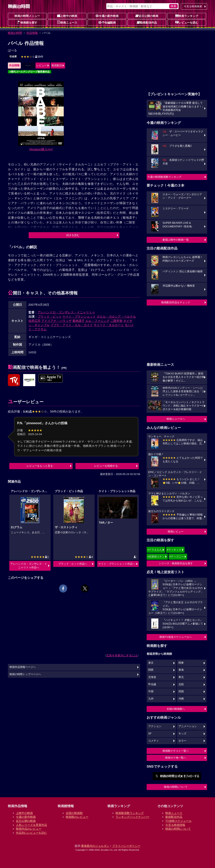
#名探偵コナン (156, 557)
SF (150, 734)
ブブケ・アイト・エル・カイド (72, 325)
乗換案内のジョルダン (95, 846)
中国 (151, 691)
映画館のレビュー (77, 817)
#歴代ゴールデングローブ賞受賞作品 (30, 72)
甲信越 (152, 684)
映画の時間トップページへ (25, 674)
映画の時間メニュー (27, 16)
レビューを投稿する (106, 466)
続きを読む (73, 235)
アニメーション (188, 726)
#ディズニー (177, 557)
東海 (181, 670)
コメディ (153, 741)
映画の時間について (176, 787)
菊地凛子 (78, 321)
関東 (181, 663)
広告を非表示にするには (122, 655)
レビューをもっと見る (40, 466)
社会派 (13, 56)
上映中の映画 (67, 16)
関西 (151, 670)
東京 (151, 663)
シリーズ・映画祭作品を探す (176, 563)
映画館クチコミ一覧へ (176, 751)
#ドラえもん (155, 550)
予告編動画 (107, 22)
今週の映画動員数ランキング (164, 177)
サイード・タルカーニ (109, 325)
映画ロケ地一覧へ (176, 758)
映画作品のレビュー (29, 829)
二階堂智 (116, 321)
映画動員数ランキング (130, 813)
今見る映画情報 (175, 825)
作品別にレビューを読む (31, 833)
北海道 (152, 677)
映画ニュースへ (176, 419)
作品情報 (32, 33)
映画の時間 (15, 33)
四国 (181, 691)
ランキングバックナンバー (133, 817)
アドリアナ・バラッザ (56, 321)
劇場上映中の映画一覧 (176, 240)
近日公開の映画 (147, 16)
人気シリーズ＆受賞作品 (31, 825)
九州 (151, 699)
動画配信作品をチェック (176, 302)
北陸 (181, 684)
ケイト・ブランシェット (79, 317)
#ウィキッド (174, 550)
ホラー (182, 741)
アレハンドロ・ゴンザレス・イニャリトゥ (66, 312)
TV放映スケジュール (178, 821)
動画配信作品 (147, 22)
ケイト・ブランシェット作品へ (117, 564)
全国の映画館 (74, 813)
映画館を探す (27, 22)
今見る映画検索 (193, 6)
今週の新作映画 (107, 16)
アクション (155, 726)
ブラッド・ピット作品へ (73, 564)
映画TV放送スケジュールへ (176, 637)
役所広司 (34, 321)
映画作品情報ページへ (23, 667)
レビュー (42, 65)
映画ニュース (67, 22)
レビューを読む (187, 22)
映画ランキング (187, 16)
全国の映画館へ (176, 709)
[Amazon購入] (41, 149)
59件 (32, 57)
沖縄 (181, 699)
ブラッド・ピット (50, 317)
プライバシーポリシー (126, 846)
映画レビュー (176, 532)
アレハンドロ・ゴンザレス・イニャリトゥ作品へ (29, 566)
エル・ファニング (97, 321)
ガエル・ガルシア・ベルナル (116, 317)
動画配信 (57, 65)
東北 (181, 677)
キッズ (182, 734)
